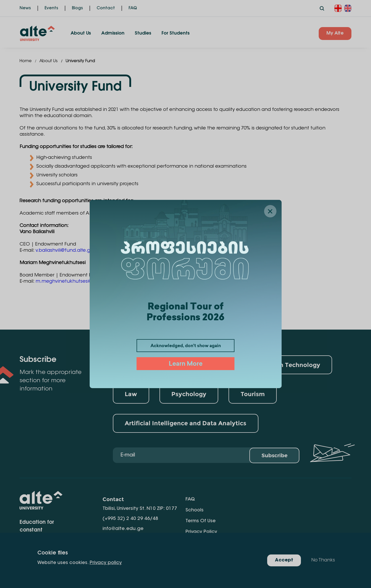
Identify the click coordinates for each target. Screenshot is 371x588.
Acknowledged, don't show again (186, 346)
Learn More (186, 364)
